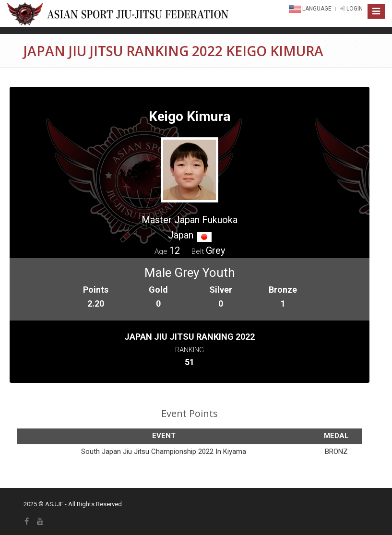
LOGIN (351, 9)
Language (311, 9)
